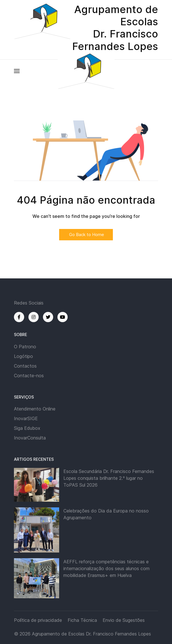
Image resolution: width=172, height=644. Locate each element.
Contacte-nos (29, 376)
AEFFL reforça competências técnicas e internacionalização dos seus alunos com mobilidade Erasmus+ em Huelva (106, 568)
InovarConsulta (30, 438)
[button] (17, 71)
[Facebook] (19, 317)
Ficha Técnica (82, 620)
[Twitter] (48, 317)
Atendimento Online (35, 409)
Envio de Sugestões (124, 620)
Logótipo (23, 356)
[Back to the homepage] (86, 71)
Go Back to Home (86, 235)
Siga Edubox (27, 428)
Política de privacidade (38, 620)
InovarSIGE (26, 418)
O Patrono (25, 347)
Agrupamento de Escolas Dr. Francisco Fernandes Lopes (91, 634)
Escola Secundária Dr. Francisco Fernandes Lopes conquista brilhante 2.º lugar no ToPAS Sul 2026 (109, 478)
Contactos (25, 366)
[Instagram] (34, 317)
